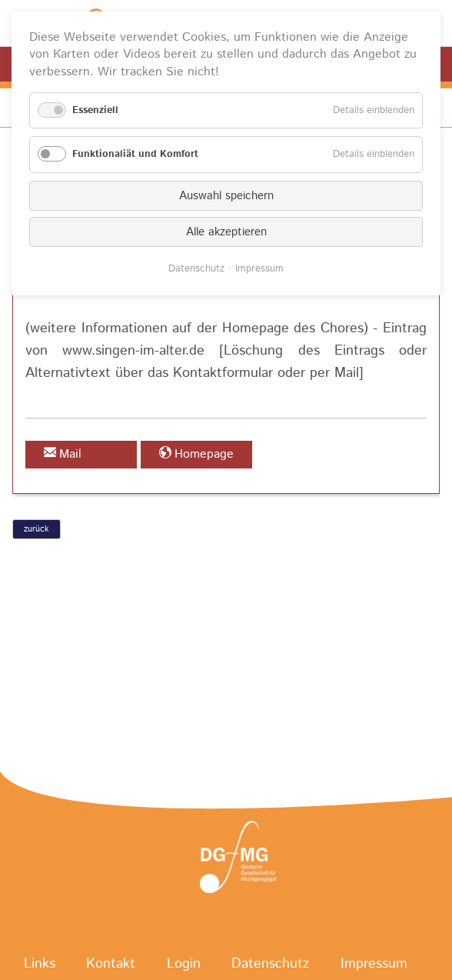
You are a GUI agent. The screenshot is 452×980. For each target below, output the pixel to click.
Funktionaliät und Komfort (135, 154)
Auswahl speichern (226, 196)
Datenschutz (196, 269)
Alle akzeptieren (226, 232)
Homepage (204, 454)
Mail (70, 454)
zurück (36, 529)
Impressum (259, 269)
